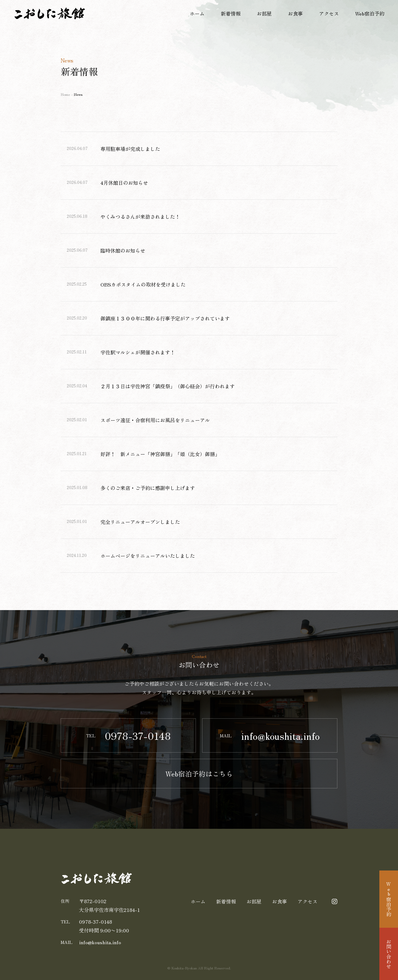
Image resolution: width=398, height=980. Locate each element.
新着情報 (231, 13)
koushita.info (100, 942)
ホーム (197, 13)
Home (65, 94)
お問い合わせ (389, 954)
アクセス (329, 13)
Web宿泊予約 (370, 13)
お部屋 (264, 13)
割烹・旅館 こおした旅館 (50, 13)
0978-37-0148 (95, 922)
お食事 (295, 13)
